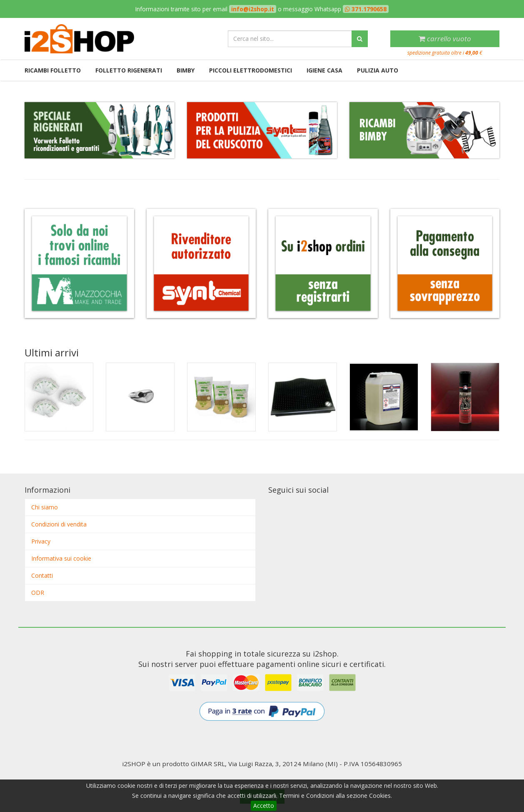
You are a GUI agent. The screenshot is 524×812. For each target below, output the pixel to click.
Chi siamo (45, 507)
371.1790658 (368, 9)
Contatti (42, 575)
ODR (38, 593)
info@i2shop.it (253, 9)
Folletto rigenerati (129, 70)
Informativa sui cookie (61, 558)
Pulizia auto (378, 70)
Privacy (41, 541)
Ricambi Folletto (53, 70)
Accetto (264, 806)
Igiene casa (324, 70)
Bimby (186, 70)
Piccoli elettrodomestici (251, 70)
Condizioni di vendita (59, 524)
